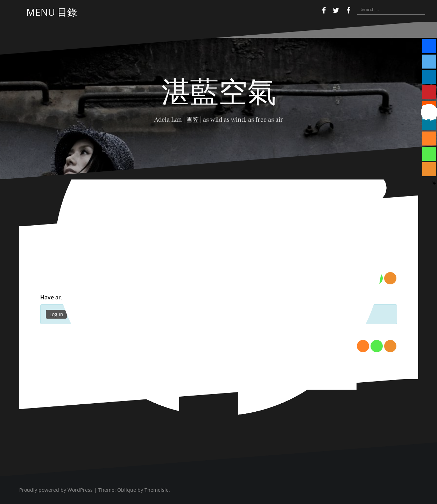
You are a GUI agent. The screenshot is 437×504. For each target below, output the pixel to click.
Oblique (127, 490)
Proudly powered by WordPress (56, 490)
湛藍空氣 (219, 90)
